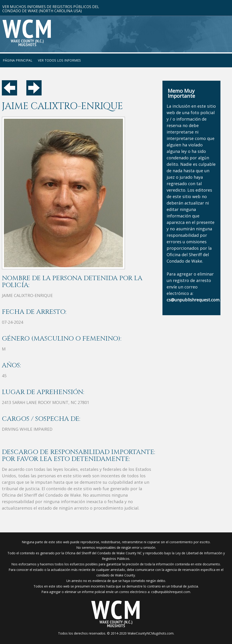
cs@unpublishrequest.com (171, 592)
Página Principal (18, 60)
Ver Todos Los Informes (59, 60)
